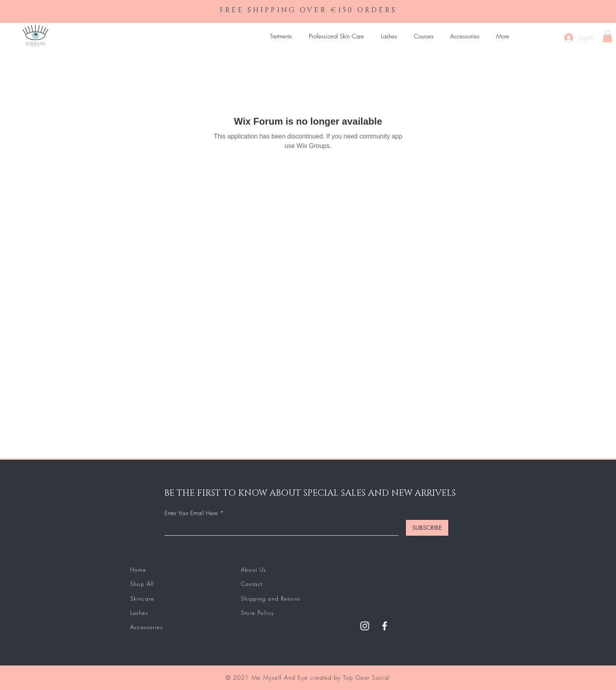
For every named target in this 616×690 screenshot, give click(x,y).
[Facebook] (385, 626)
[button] (607, 36)
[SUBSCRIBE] (427, 528)
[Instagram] (365, 626)
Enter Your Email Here (191, 513)
